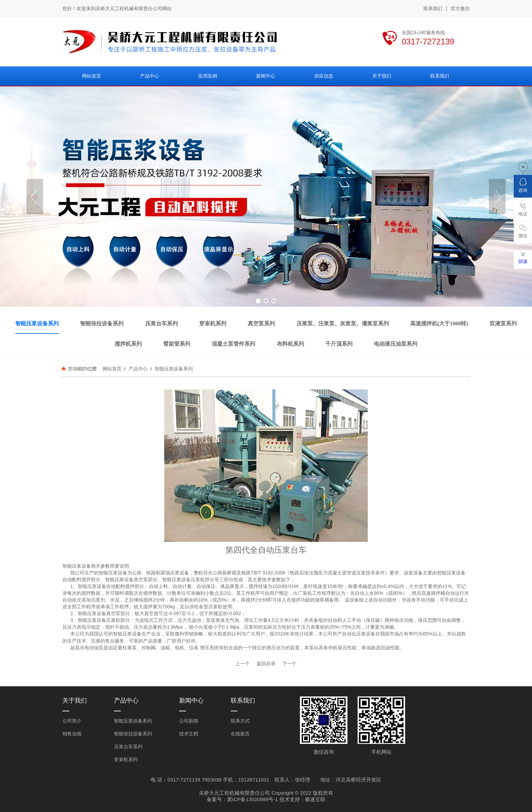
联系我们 (433, 8)
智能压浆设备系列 (173, 369)
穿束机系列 (126, 759)
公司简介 (72, 721)
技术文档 (189, 734)
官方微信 (460, 9)
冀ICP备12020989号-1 (252, 799)
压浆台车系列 (128, 747)
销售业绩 (72, 734)
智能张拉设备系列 (133, 734)
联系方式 (240, 721)
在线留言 (240, 734)
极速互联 (315, 799)
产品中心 (138, 369)
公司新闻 (189, 721)
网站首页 (112, 369)
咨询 (523, 185)
